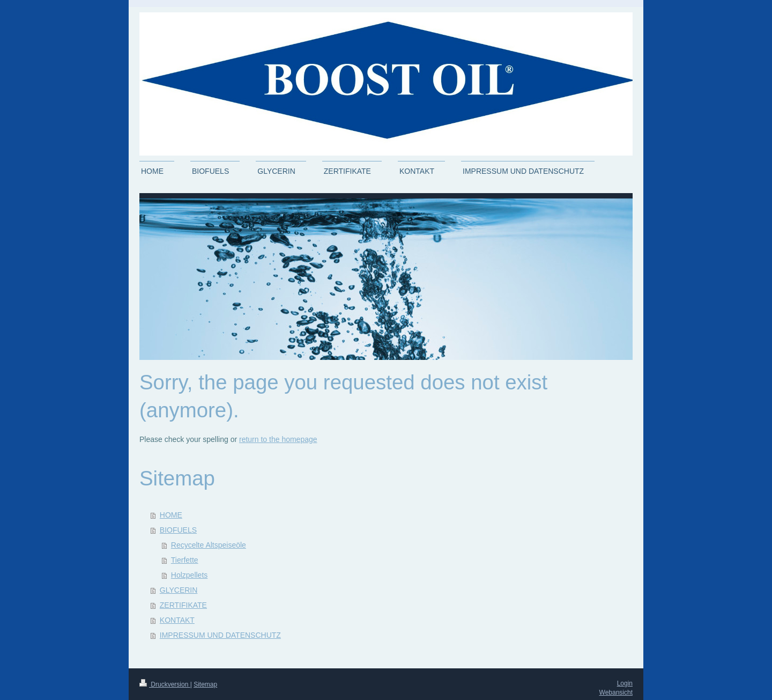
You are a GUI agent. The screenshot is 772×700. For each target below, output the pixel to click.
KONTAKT (177, 620)
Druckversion (165, 684)
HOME (171, 515)
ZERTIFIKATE (183, 605)
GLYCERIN (179, 590)
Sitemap (205, 684)
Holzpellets (189, 575)
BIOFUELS (178, 530)
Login (625, 683)
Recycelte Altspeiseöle (209, 545)
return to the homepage (278, 439)
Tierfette (185, 560)
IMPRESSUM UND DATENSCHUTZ (220, 635)
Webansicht (616, 692)
